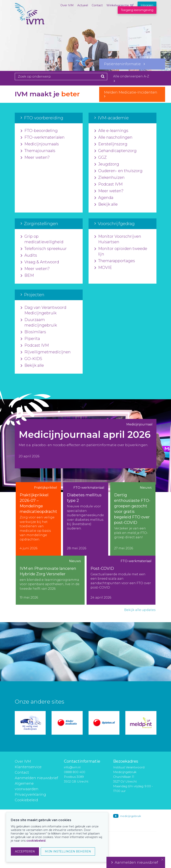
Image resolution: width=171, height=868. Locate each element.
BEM (27, 276)
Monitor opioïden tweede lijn (121, 252)
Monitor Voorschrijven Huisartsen (118, 239)
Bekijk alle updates (140, 610)
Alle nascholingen (113, 137)
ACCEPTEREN (25, 851)
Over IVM (67, 5)
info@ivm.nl (72, 767)
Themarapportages (115, 261)
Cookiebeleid (26, 800)
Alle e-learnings (111, 131)
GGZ (101, 158)
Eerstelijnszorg (111, 144)
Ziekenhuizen (110, 178)
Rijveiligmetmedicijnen (46, 352)
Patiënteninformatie (124, 64)
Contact (97, 5)
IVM (30, 23)
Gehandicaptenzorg (116, 151)
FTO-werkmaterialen (43, 137)
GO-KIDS (31, 359)
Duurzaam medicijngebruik (39, 323)
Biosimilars (33, 332)
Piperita (30, 339)
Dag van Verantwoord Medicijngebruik (43, 310)
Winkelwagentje (118, 5)
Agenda (104, 198)
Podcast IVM (109, 184)
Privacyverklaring (30, 795)
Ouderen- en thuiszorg (118, 171)
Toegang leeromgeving (137, 10)
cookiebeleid (36, 841)
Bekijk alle (106, 204)
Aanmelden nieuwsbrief (36, 778)
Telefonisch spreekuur (44, 249)
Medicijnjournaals (40, 144)
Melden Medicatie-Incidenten (132, 94)
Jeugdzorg (107, 164)
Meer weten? (35, 158)
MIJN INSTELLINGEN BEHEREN (68, 851)
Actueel (83, 5)
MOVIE (103, 268)
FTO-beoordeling (39, 131)
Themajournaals (38, 151)
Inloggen (147, 5)
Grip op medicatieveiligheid (42, 239)
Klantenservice (28, 767)
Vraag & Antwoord (40, 262)
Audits (29, 255)
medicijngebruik (130, 816)
